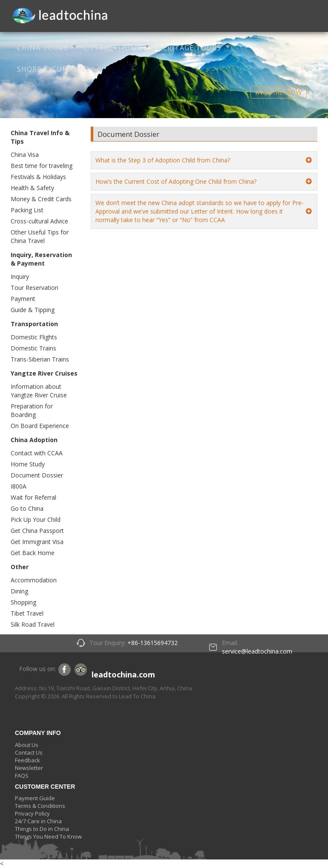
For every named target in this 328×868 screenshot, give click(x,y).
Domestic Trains (33, 348)
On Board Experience (40, 426)
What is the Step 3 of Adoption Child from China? (163, 160)
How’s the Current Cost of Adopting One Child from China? (176, 181)
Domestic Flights (34, 337)
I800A (19, 486)
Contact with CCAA (37, 453)
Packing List (27, 210)
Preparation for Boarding (32, 410)
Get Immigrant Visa (37, 542)
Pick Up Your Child (36, 519)
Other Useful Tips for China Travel (40, 236)
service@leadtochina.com (257, 651)
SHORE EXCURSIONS (53, 69)
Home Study (28, 464)
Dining (19, 591)
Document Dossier (37, 475)
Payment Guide (35, 798)
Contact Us (29, 752)
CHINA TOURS (42, 48)
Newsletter (29, 768)
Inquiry (20, 276)
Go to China (27, 508)
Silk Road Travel (33, 624)
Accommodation (34, 580)
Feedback (27, 760)
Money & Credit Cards (41, 199)
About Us (27, 745)
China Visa (25, 155)
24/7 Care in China (38, 821)
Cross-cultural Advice (39, 221)
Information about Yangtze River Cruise (39, 391)
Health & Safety (32, 188)
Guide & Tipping (33, 310)
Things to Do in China (42, 829)
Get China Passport (37, 531)
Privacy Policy (32, 813)
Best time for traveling (42, 166)
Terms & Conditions (40, 806)
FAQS (22, 775)
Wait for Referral (33, 497)
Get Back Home (33, 553)
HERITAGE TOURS (189, 48)
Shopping (23, 602)
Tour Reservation (35, 288)
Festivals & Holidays (38, 177)
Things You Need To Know (48, 836)
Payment (23, 299)
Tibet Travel (27, 613)
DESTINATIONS (113, 48)
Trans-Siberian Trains (40, 359)
